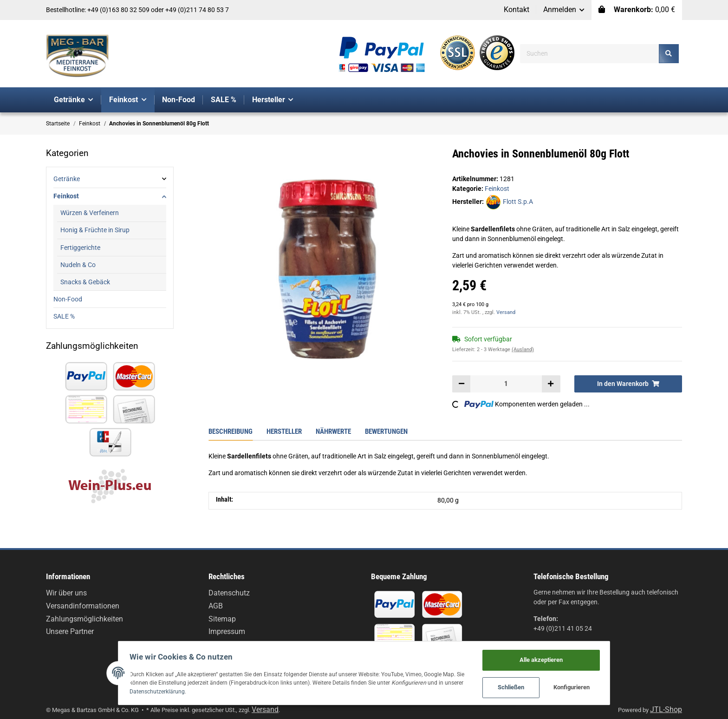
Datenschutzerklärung (146, 690)
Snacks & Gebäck (85, 282)
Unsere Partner (70, 631)
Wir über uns (66, 593)
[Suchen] (590, 54)
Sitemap (222, 619)
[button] (564, 10)
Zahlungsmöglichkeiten (84, 619)
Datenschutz (229, 593)
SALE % (64, 316)
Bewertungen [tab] (386, 431)
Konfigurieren (585, 687)
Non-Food (68, 299)
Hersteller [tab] (284, 431)
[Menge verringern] (461, 384)
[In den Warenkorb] (628, 384)
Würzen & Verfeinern (90, 213)
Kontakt (517, 10)
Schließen (523, 687)
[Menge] (506, 384)
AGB (216, 606)
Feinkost (497, 189)
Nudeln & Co (78, 265)
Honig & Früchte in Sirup (95, 230)
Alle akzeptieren (554, 657)
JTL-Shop (666, 709)
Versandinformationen (83, 606)
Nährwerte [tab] (333, 431)
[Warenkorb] (637, 10)
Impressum (227, 631)
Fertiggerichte (80, 248)
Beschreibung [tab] (231, 431)
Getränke (67, 179)
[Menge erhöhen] (551, 384)
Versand (506, 312)
